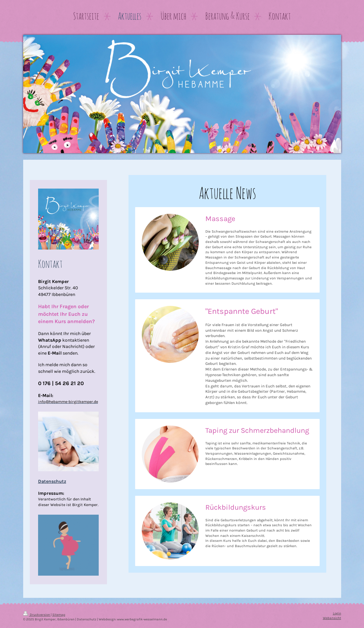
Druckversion (37, 615)
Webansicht (332, 618)
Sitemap (59, 615)
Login (337, 613)
